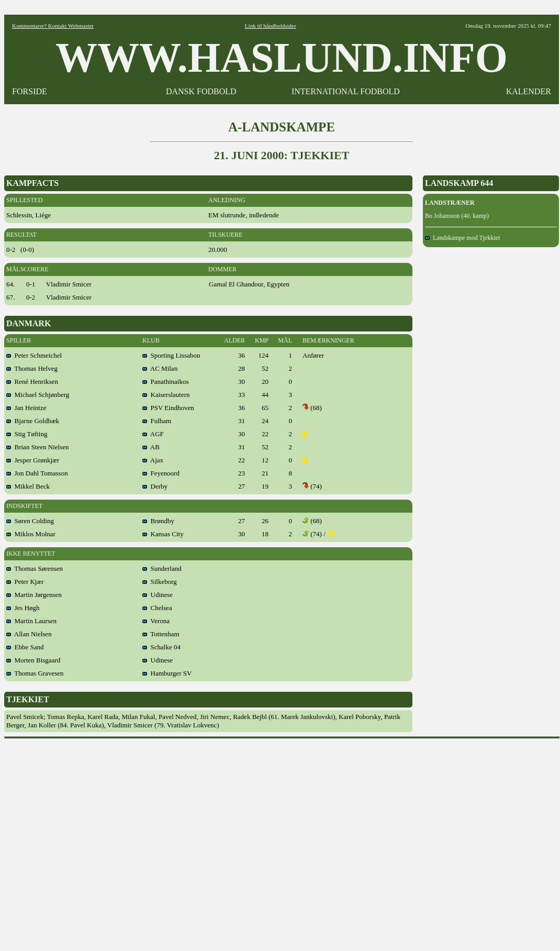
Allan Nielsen (29, 634)
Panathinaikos (165, 381)
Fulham (157, 421)
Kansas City (163, 534)
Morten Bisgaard (33, 660)
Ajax (153, 460)
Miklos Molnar (31, 534)
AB (151, 447)
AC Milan (160, 368)
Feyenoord (161, 473)
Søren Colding (30, 521)
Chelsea (157, 608)
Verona (156, 621)
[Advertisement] (98, 841)
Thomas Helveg (32, 368)
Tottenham (161, 634)
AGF (153, 434)
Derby (155, 486)
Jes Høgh (23, 608)
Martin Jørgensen (34, 595)
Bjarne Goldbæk (33, 421)
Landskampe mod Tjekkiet (462, 238)
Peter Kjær (25, 582)
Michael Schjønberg (38, 395)
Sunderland (162, 568)
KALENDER (529, 91)
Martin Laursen (31, 621)
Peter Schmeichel (34, 355)
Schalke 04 (161, 647)
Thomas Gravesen (35, 673)
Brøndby (158, 521)
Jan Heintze (26, 408)
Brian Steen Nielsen (37, 447)
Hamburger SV (167, 673)
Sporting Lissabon (171, 355)
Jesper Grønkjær (33, 460)
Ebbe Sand (25, 647)
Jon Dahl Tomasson (37, 473)
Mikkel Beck (28, 486)
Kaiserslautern (166, 395)
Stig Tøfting (27, 434)
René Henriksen (32, 381)
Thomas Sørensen (35, 568)
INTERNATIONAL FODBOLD (346, 91)
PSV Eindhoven (168, 408)
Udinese (158, 595)
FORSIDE (30, 91)
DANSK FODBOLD (201, 91)
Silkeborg (160, 582)
